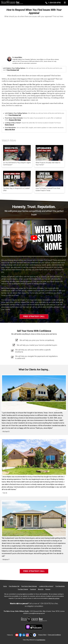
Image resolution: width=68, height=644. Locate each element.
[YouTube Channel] (23, 589)
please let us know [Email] (54, 598)
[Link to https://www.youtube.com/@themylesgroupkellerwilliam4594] (17, 635)
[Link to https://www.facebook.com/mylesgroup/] (20, 635)
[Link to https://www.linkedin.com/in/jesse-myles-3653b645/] (24, 635)
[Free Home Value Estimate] (29, 586)
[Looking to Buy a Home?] (46, 586)
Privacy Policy (42, 635)
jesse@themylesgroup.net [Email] (37, 613)
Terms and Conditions (54, 635)
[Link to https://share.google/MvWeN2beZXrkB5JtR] (34, 635)
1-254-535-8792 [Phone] (53, 3)
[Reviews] (48, 589)
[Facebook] (33, 589)
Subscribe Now (10, 130)
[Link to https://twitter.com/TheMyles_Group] (31, 635)
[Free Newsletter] (60, 586)
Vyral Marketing (41, 640)
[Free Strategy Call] (14, 586)
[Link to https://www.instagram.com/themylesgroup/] (27, 635)
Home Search (9, 125)
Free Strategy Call (13, 70)
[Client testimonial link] (34, 393)
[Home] (12, 3)
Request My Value (15, 120)
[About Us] (41, 589)
